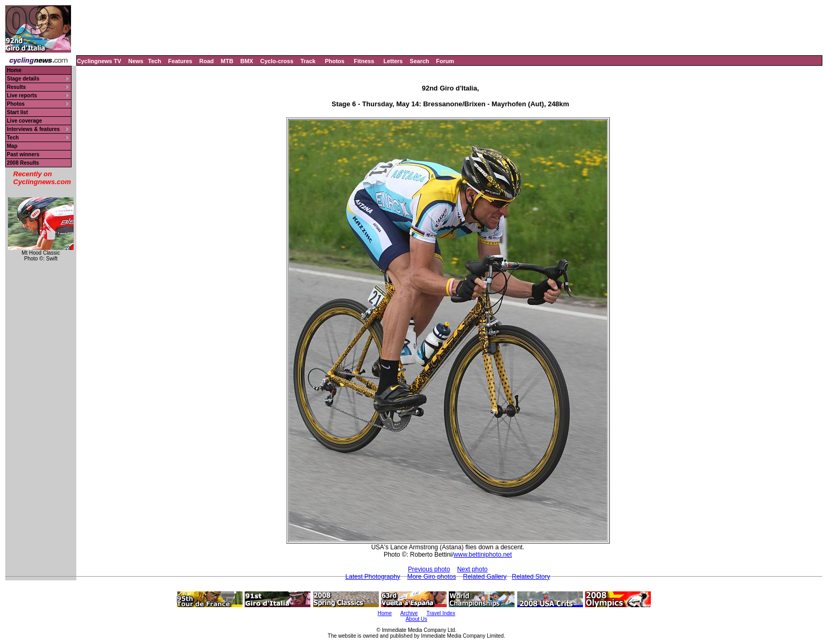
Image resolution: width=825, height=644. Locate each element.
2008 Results (23, 163)
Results (16, 87)
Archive (409, 613)
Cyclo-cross (277, 61)
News (136, 61)
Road (207, 61)
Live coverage (24, 121)
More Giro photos (432, 577)
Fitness (364, 61)
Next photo (472, 569)
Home (14, 70)
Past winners (23, 154)
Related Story (531, 577)
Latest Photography (373, 577)
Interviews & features (33, 129)
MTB (227, 61)
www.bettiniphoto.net (483, 555)
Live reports (22, 95)
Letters (393, 61)
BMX (247, 61)
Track (308, 61)
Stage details (23, 79)
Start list (17, 112)
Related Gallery (485, 577)
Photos (334, 61)
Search (420, 61)
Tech (154, 61)
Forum (445, 61)
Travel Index (441, 613)
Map (12, 146)
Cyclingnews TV (99, 61)
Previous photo (429, 569)
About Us (416, 619)
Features (180, 61)
